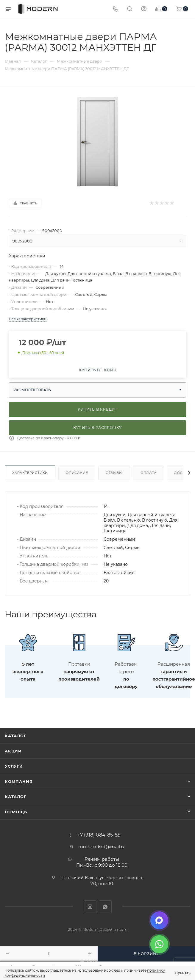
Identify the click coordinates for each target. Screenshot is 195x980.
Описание (77, 473)
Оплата (149, 473)
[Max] (159, 920)
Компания (19, 781)
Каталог (16, 736)
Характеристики (30, 473)
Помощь (16, 812)
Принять (183, 973)
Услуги (14, 766)
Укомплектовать (32, 390)
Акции (13, 751)
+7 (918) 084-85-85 (99, 835)
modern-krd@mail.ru (102, 847)
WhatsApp (105, 907)
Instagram (90, 907)
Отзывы (114, 473)
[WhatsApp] (159, 944)
